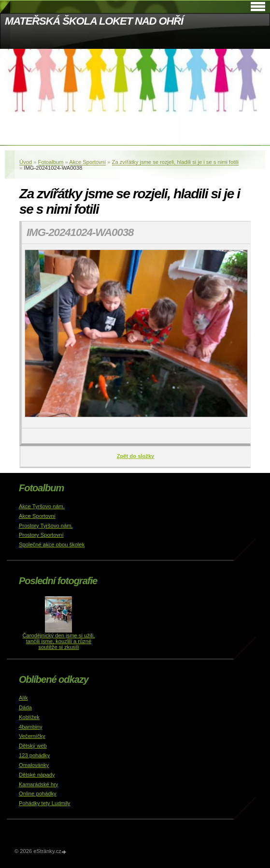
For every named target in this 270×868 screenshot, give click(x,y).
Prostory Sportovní (41, 535)
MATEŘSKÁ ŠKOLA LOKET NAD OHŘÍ (94, 21)
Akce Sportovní (87, 162)
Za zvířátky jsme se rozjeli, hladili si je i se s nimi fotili (175, 162)
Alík (23, 698)
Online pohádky (38, 794)
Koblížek (29, 717)
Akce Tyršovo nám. (42, 506)
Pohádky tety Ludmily (44, 803)
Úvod (26, 162)
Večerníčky (32, 736)
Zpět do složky (136, 456)
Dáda (25, 707)
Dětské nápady (37, 775)
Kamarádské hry (38, 784)
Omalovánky (34, 765)
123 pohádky (34, 755)
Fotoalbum (51, 162)
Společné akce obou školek (52, 544)
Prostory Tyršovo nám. (46, 526)
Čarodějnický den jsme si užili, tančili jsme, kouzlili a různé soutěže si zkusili (59, 641)
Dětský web (33, 746)
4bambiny (31, 727)
